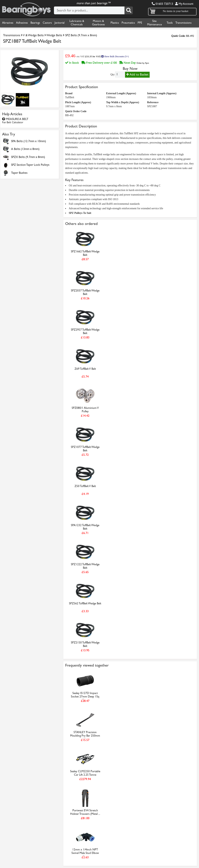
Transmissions (183, 23)
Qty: (113, 74)
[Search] (129, 10)
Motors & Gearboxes (98, 23)
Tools (170, 23)
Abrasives (8, 23)
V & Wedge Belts (33, 35)
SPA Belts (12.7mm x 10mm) (28, 141)
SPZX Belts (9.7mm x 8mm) (28, 157)
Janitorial (59, 23)
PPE (140, 23)
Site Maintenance (154, 23)
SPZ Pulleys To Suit (80, 213)
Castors (47, 23)
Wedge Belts (54, 35)
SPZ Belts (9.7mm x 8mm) (81, 35)
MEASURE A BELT (15, 121)
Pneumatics (128, 23)
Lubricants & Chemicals (77, 23)
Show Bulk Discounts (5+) (115, 56)
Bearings (35, 23)
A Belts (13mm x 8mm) (25, 149)
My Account (184, 4)
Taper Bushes (19, 173)
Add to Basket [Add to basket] (137, 74)
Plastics (115, 23)
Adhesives (22, 23)
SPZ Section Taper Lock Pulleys (30, 165)
